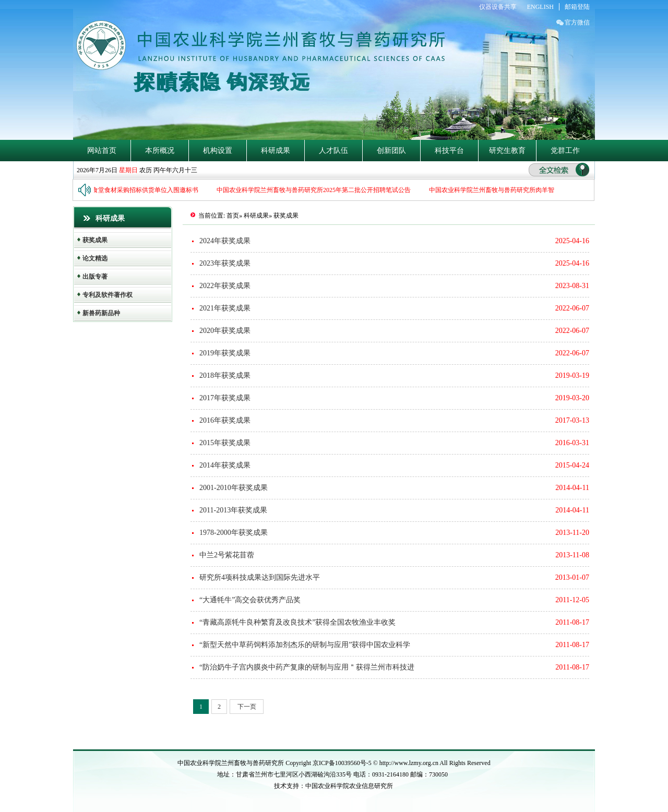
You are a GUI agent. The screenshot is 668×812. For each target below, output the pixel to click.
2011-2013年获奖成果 (233, 510)
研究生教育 (507, 151)
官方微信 (577, 22)
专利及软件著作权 (108, 295)
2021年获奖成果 (225, 308)
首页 (233, 216)
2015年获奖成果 (225, 443)
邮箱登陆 (577, 7)
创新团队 (391, 151)
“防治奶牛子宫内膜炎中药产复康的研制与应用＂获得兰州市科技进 (307, 667)
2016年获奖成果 (225, 420)
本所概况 (160, 151)
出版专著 (95, 277)
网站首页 (102, 151)
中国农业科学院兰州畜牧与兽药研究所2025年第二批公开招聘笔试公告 (316, 190)
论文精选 (95, 258)
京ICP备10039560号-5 (343, 763)
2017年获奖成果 (225, 398)
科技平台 (449, 151)
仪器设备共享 (498, 7)
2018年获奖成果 (225, 375)
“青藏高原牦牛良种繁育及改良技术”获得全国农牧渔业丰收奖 (297, 622)
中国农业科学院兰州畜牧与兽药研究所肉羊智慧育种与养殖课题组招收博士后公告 (544, 190)
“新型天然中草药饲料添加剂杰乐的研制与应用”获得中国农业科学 (305, 645)
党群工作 (565, 151)
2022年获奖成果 (225, 286)
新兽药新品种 (101, 313)
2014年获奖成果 (225, 465)
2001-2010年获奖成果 (234, 488)
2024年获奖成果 (225, 241)
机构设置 (218, 151)
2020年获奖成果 (225, 331)
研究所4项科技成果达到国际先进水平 (260, 577)
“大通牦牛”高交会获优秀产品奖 (250, 600)
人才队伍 (333, 151)
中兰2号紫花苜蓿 (227, 555)
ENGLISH (540, 7)
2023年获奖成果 (225, 263)
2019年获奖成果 (225, 353)
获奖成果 (95, 240)
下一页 (247, 707)
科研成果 (276, 151)
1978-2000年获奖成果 (234, 533)
